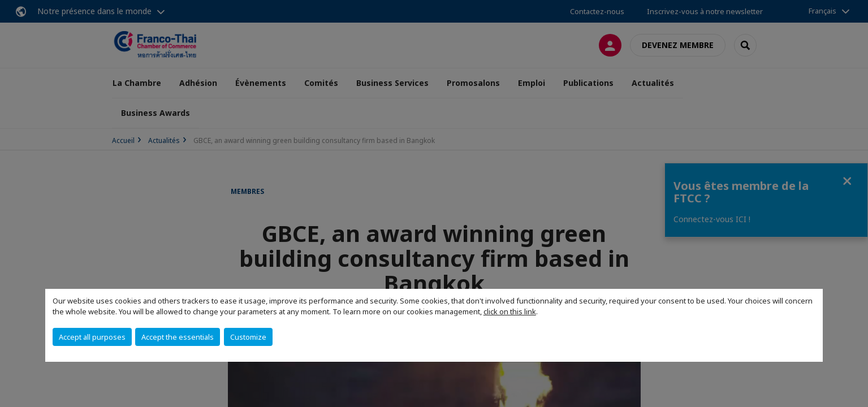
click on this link (510, 311)
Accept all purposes (92, 337)
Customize (248, 337)
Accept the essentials (178, 337)
